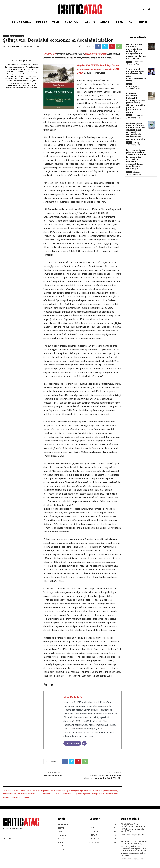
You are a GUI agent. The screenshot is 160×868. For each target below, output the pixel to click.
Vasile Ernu (125, 835)
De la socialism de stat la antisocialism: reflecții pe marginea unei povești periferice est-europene (136, 51)
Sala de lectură (17, 36)
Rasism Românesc (53, 776)
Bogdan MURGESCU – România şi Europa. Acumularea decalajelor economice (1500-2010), (98, 69)
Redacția (137, 142)
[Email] (84, 743)
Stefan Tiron (126, 858)
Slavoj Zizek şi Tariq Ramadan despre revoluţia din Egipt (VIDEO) (103, 777)
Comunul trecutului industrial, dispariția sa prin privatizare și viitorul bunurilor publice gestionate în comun (136, 102)
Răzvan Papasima (133, 86)
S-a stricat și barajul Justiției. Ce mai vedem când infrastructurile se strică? (136, 75)
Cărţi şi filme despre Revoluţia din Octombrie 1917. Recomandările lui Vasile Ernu (132, 828)
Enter (6, 36)
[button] (149, 9)
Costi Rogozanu (12, 46)
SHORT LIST (50, 54)
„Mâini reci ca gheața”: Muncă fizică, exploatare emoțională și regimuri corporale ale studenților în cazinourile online (136, 130)
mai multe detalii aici (96, 54)
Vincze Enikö (138, 62)
